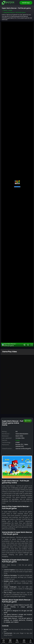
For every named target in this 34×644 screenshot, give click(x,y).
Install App (26, 3)
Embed (28, 421)
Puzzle (18, 440)
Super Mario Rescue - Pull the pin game (9, 345)
